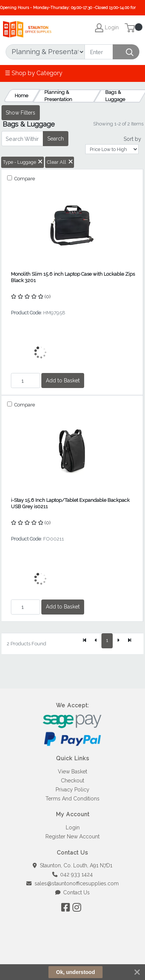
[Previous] (96, 641)
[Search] (99, 52)
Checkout (72, 781)
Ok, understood (75, 972)
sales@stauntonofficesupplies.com (72, 883)
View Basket (72, 772)
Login (73, 827)
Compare (24, 179)
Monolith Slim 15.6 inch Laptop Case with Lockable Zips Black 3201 (73, 277)
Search (56, 139)
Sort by (132, 139)
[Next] (118, 641)
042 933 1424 (73, 874)
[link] (72, 954)
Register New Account (72, 837)
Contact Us (73, 892)
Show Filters (20, 113)
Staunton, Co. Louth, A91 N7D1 (72, 865)
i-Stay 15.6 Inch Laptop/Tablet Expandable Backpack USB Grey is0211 (70, 503)
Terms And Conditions (72, 799)
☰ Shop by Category (34, 73)
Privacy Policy (72, 790)
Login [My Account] (107, 28)
